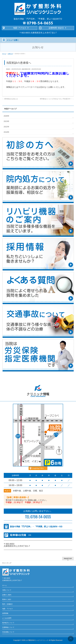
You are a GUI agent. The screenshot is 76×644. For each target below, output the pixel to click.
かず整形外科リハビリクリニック (37, 640)
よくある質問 (7, 618)
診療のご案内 (7, 595)
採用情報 (5, 613)
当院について (7, 590)
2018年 (6, 132)
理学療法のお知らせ (10, 99)
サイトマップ (7, 563)
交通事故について (8, 627)
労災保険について (8, 632)
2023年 (6, 121)
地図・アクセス (8, 609)
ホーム (5, 585)
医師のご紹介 (7, 599)
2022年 (6, 127)
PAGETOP (68, 558)
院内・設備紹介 (8, 604)
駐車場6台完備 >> (21, 535)
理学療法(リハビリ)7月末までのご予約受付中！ (57, 99)
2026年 (6, 116)
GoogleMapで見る (38, 468)
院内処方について (8, 623)
